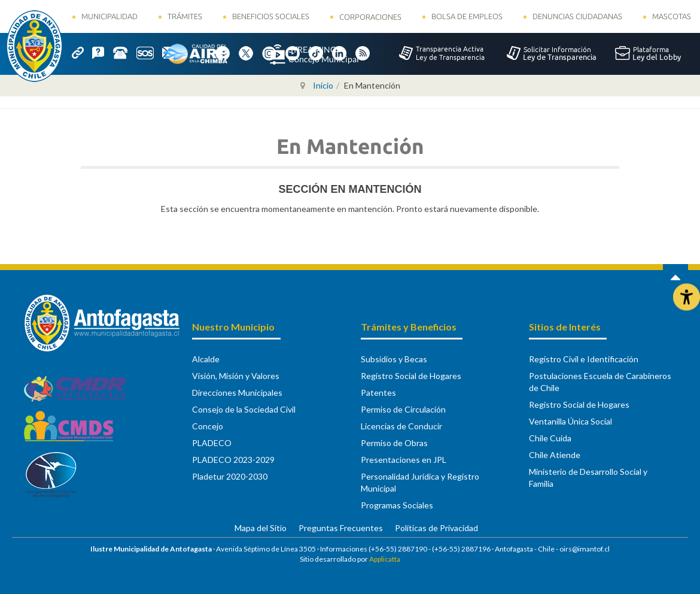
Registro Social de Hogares (411, 376)
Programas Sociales (397, 505)
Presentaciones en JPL (404, 460)
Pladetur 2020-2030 (230, 476)
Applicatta (385, 559)
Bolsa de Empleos (467, 16)
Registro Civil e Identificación (584, 359)
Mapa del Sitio (261, 528)
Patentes (378, 393)
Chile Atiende (555, 455)
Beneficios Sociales (271, 16)
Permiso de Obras (394, 443)
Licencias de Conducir (401, 426)
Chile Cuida (550, 438)
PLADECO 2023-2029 (233, 460)
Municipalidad (109, 16)
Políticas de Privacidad (436, 528)
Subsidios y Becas (394, 359)
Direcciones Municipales (237, 393)
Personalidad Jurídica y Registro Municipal (420, 482)
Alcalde (206, 359)
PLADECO (212, 443)
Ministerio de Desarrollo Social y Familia (588, 478)
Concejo (208, 426)
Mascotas (672, 16)
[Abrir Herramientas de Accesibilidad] (687, 297)
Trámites (185, 16)
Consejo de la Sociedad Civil (244, 409)
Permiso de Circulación (403, 409)
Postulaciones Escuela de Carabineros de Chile (600, 382)
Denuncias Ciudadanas (577, 16)
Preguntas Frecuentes (341, 528)
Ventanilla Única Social (570, 421)
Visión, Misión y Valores (236, 376)
